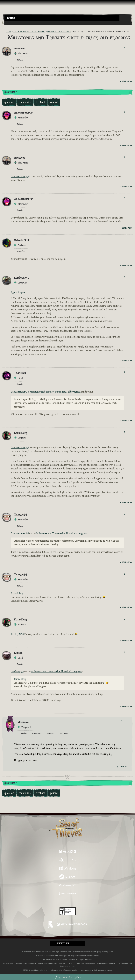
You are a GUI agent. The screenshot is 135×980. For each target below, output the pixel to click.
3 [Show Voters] (125, 514)
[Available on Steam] (67, 877)
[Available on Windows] (67, 869)
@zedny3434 (17, 634)
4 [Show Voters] (125, 48)
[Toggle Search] (9, 23)
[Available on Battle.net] (67, 894)
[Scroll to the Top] (56, 977)
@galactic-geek (18, 292)
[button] (62, 18)
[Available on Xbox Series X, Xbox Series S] (67, 852)
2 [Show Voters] (125, 372)
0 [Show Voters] (125, 198)
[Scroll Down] (75, 977)
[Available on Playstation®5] (67, 860)
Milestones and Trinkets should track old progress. (55, 392)
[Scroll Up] (60, 977)
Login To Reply (11, 92)
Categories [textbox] (11, 18)
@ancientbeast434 (20, 176)
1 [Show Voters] (125, 112)
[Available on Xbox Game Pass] (67, 886)
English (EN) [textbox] (63, 943)
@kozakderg (17, 593)
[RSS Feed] (4, 32)
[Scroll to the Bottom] (79, 977)
